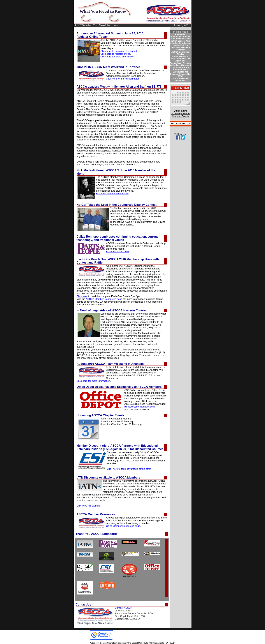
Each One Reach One (180, 59)
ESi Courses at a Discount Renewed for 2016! (181, 74)
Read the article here (117, 252)
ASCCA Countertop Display (180, 53)
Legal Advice (180, 61)
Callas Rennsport (180, 56)
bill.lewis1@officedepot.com (140, 407)
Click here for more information (117, 57)
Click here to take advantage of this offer (129, 469)
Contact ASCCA (124, 608)
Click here (82, 296)
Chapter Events (180, 116)
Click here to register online (115, 54)
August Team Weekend (180, 63)
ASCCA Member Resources (180, 80)
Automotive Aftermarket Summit (180, 35)
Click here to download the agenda (119, 51)
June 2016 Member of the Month (180, 49)
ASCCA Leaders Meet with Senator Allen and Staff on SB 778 (180, 43)
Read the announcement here (112, 194)
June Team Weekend (180, 39)
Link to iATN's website (89, 506)
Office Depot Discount (180, 65)
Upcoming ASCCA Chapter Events (181, 68)
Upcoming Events (180, 113)
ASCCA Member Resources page (104, 299)
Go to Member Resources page (123, 526)
